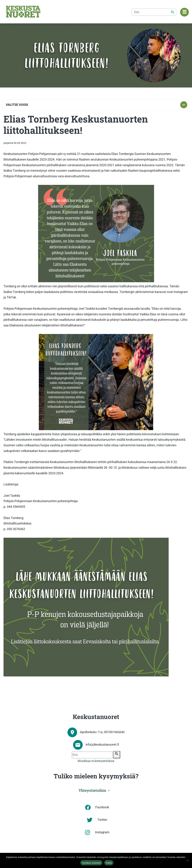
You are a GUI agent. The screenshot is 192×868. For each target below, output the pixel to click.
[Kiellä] (188, 860)
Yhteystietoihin (92, 790)
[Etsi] (154, 12)
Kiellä (109, 863)
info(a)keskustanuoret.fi (102, 745)
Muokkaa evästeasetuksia (96, 761)
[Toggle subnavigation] (184, 105)
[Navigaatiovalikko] (184, 12)
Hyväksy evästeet (91, 863)
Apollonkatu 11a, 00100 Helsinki (102, 732)
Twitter (102, 820)
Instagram (102, 832)
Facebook (102, 807)
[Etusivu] (23, 12)
